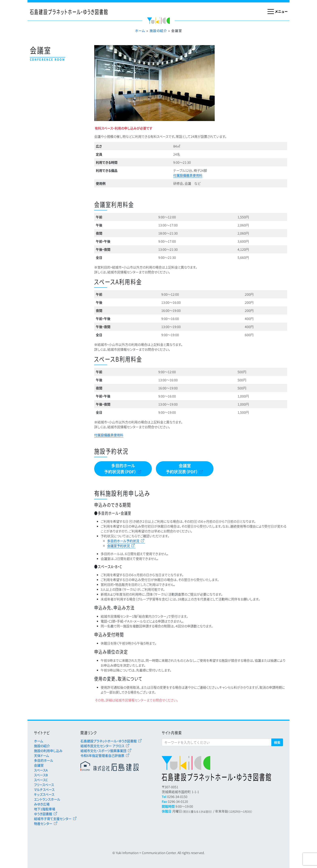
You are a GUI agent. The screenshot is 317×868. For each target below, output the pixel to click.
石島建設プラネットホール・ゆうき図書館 (109, 741)
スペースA (41, 770)
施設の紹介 (158, 31)
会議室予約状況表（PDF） (182, 469)
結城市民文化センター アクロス (102, 746)
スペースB (41, 775)
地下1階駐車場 (45, 809)
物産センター (43, 823)
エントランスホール (47, 799)
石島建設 (111, 766)
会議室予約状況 (118, 546)
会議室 (39, 765)
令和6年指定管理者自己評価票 (102, 755)
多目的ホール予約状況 (123, 541)
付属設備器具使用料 (188, 175)
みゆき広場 (42, 804)
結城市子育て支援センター (53, 819)
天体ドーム (42, 755)
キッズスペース (44, 794)
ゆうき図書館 (43, 814)
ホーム (140, 31)
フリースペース (44, 785)
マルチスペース (44, 789)
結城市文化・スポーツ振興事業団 (103, 751)
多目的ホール (44, 760)
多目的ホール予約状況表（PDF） (120, 469)
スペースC (41, 780)
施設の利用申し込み (48, 751)
